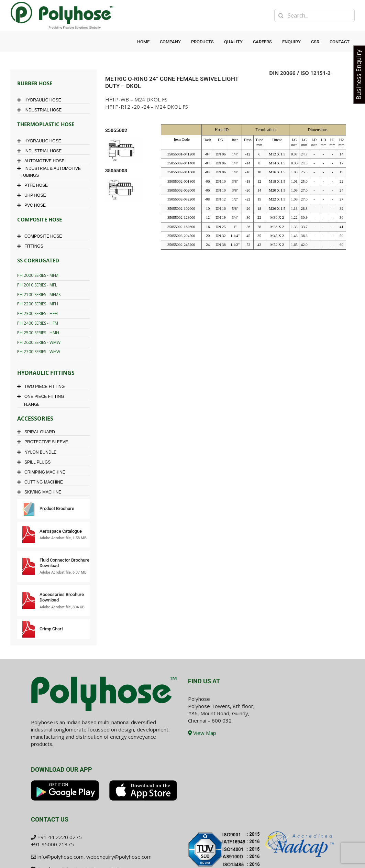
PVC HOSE (33, 205)
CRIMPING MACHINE (43, 472)
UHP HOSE (33, 195)
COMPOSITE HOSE (41, 236)
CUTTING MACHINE (42, 482)
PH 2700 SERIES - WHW (39, 352)
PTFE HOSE (34, 185)
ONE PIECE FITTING (42, 397)
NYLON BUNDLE (38, 452)
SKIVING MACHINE (41, 492)
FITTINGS (32, 246)
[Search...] (314, 15)
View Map (202, 733)
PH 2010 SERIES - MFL (37, 285)
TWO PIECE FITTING (43, 387)
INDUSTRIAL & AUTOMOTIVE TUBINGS (51, 172)
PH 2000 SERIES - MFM (38, 275)
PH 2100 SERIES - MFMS (39, 295)
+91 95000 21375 (52, 844)
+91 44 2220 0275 (60, 837)
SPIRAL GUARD (38, 432)
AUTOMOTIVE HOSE (42, 161)
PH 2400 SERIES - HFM (38, 323)
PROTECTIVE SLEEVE (44, 442)
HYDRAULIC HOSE (41, 100)
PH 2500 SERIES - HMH (38, 333)
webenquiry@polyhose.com (119, 857)
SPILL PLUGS (36, 462)
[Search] (281, 15)
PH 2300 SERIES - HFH (37, 313)
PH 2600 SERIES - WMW (39, 342)
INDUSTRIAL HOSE (41, 110)
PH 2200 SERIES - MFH (38, 304)
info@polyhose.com (60, 857)
